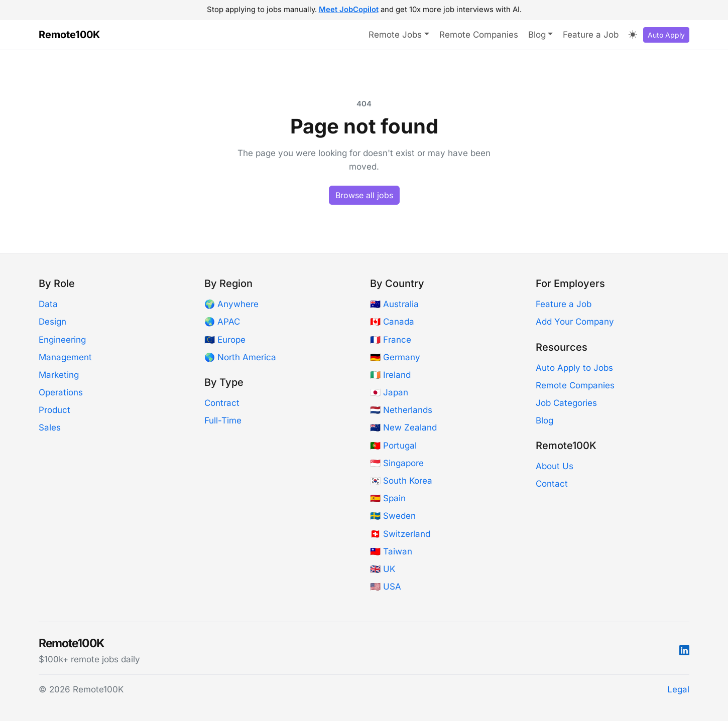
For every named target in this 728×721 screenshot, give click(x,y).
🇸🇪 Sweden (393, 516)
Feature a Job (591, 35)
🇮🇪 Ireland (390, 375)
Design (52, 322)
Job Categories (566, 403)
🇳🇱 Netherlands (401, 410)
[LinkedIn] (684, 650)
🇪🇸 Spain (388, 498)
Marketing (59, 375)
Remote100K (69, 35)
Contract (222, 403)
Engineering (62, 340)
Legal (678, 689)
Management (65, 357)
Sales (50, 427)
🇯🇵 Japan (389, 392)
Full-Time (223, 420)
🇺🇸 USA (386, 587)
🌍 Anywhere (231, 304)
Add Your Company (575, 322)
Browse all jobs (364, 195)
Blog (544, 420)
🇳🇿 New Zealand (403, 427)
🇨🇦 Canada (392, 322)
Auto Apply (666, 35)
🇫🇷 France (391, 340)
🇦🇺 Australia (394, 304)
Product (54, 410)
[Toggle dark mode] (633, 35)
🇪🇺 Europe (225, 340)
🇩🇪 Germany (395, 357)
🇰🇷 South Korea (401, 481)
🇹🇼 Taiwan (391, 551)
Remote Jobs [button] (395, 35)
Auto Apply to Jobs (574, 368)
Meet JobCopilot (349, 10)
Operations (61, 392)
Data (48, 304)
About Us (555, 466)
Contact (552, 484)
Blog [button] (537, 35)
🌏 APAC (222, 322)
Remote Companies (479, 35)
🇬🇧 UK (383, 569)
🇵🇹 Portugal (393, 446)
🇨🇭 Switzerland (400, 534)
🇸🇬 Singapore (397, 463)
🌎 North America (240, 357)
